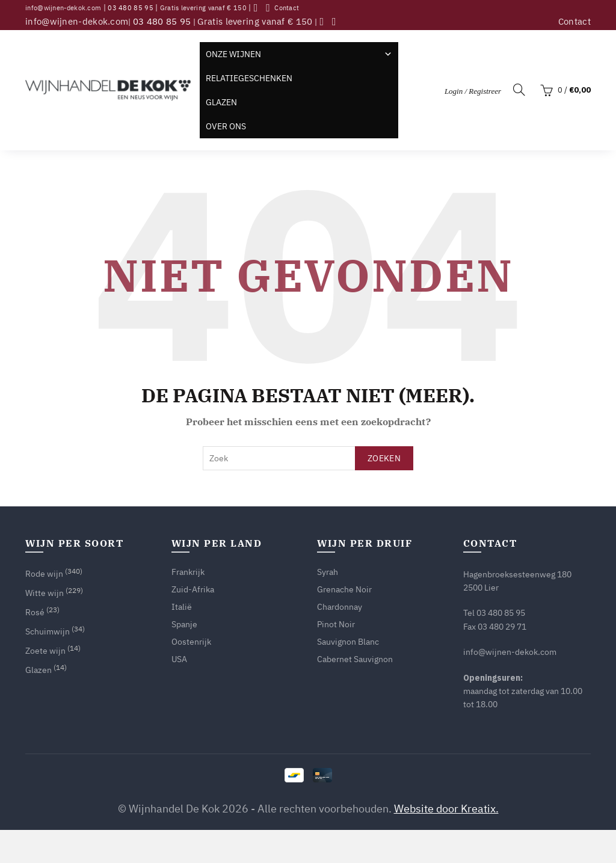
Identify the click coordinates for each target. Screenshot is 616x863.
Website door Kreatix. (446, 809)
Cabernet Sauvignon (355, 659)
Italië (182, 607)
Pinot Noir (336, 624)
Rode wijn (44, 574)
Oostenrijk (191, 642)
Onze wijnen (299, 54)
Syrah (328, 572)
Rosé (35, 612)
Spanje (184, 624)
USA (179, 659)
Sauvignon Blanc (348, 642)
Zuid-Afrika (193, 589)
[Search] (519, 90)
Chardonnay (340, 607)
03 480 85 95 (131, 8)
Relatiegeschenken (249, 78)
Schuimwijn (48, 631)
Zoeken (384, 458)
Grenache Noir (344, 589)
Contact (287, 8)
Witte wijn (45, 593)
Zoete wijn (45, 651)
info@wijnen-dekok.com (63, 8)
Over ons (226, 126)
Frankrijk (188, 572)
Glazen (221, 102)
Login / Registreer (473, 91)
